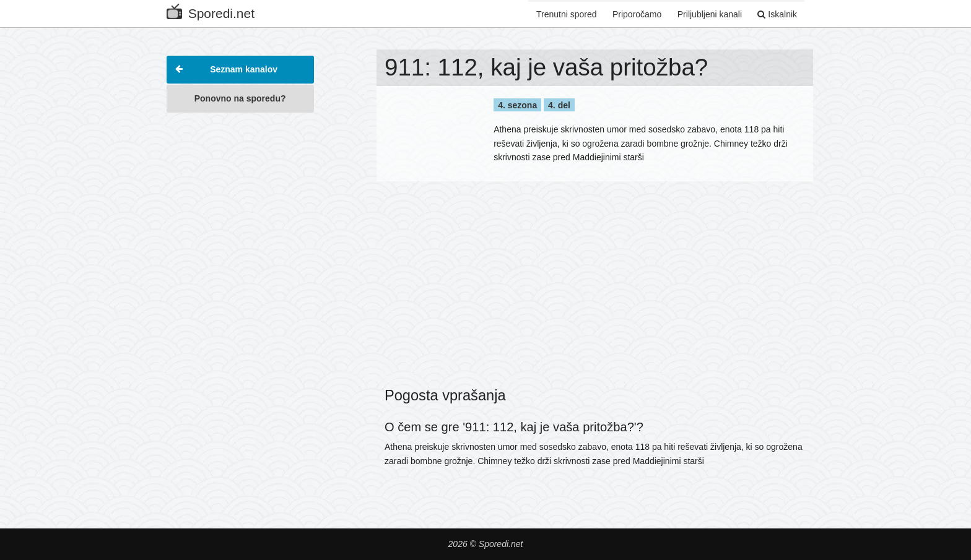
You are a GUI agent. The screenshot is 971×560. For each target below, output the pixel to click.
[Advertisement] (240, 306)
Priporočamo (636, 14)
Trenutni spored (565, 14)
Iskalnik (777, 14)
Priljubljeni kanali (708, 14)
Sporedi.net (211, 11)
